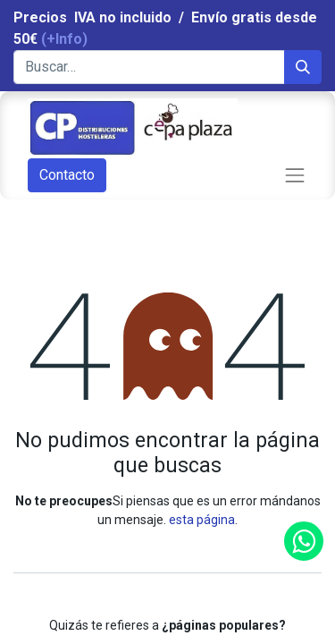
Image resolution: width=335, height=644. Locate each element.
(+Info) (64, 39)
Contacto (67, 175)
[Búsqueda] (303, 67)
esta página (202, 520)
